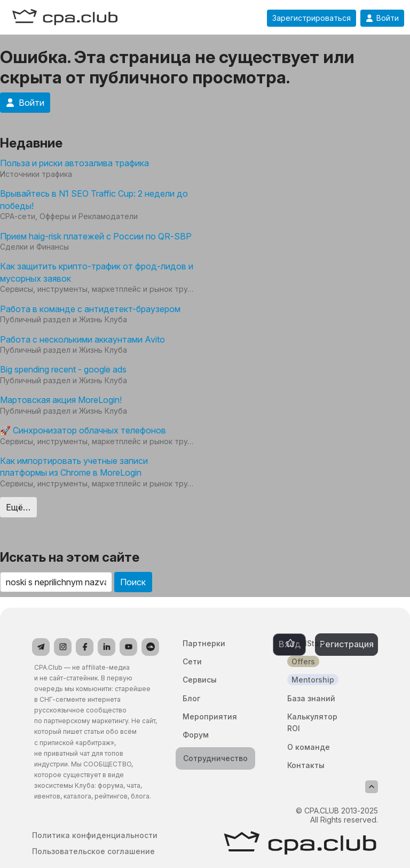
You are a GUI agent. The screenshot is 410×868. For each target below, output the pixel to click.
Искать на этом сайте (70, 557)
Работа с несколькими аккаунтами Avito (82, 339)
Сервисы (200, 680)
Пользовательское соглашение (93, 851)
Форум (196, 735)
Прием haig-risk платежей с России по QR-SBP (96, 236)
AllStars (312, 643)
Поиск (133, 582)
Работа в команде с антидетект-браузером (90, 309)
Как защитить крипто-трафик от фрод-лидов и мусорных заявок (97, 272)
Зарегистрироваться (312, 18)
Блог (191, 698)
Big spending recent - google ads (63, 369)
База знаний (311, 698)
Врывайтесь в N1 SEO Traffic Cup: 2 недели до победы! (94, 199)
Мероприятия (210, 716)
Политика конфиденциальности (95, 835)
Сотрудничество (215, 758)
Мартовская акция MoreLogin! (61, 400)
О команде (309, 747)
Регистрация (347, 644)
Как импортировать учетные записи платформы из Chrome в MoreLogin (74, 467)
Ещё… (18, 507)
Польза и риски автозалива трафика (74, 163)
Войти (382, 18)
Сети (192, 661)
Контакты (306, 765)
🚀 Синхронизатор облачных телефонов (83, 430)
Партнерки (204, 643)
